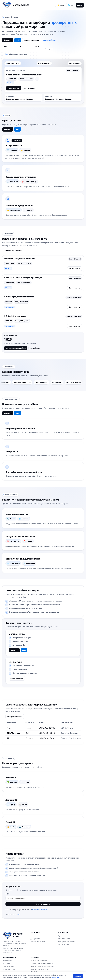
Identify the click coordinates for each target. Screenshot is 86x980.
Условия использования (39, 960)
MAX (18, 40)
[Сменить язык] (70, 5)
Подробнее (17, 141)
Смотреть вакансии (32, 40)
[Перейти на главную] (16, 5)
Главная (33, 936)
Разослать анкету (64, 939)
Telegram (8, 40)
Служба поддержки (10, 969)
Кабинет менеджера (38, 942)
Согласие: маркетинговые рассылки (40, 970)
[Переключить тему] (60, 5)
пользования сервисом (39, 910)
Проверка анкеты (64, 936)
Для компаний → (75, 63)
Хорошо (78, 976)
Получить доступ (43, 904)
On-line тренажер (64, 945)
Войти (80, 5)
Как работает (35, 348)
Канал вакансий (17, 678)
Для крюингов (35, 939)
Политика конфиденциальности (42, 963)
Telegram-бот (7, 960)
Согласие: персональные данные (42, 966)
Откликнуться (14, 88)
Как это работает (50, 40)
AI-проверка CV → (44, 63)
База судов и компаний (66, 942)
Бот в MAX (6, 963)
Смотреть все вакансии (13, 251)
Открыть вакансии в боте (16, 348)
